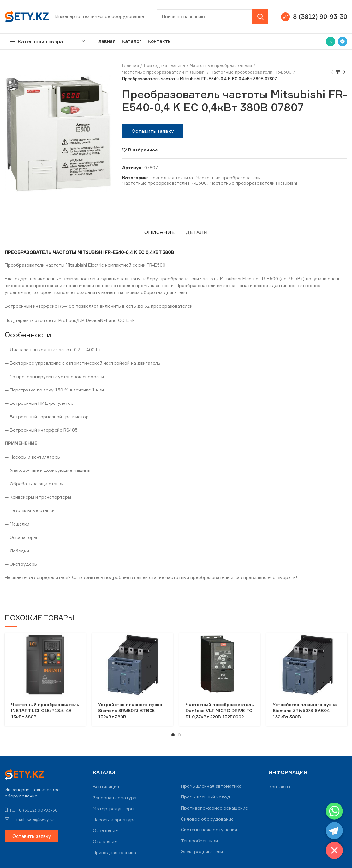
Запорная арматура (115, 798)
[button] (153, 131)
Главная (131, 65)
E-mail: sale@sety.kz (29, 819)
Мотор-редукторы (113, 808)
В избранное (143, 150)
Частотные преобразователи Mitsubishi (164, 72)
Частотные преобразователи (221, 65)
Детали (197, 232)
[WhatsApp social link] (331, 41)
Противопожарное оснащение (214, 808)
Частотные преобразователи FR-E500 (251, 72)
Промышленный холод (206, 797)
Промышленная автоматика (211, 786)
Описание (160, 232)
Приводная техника (164, 65)
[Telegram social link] (343, 41)
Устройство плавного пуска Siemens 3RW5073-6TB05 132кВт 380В (130, 711)
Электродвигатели (202, 851)
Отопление (105, 841)
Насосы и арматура (114, 819)
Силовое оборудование (207, 819)
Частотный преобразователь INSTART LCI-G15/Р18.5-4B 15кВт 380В (45, 711)
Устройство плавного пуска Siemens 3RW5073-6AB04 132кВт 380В (305, 711)
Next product (344, 72)
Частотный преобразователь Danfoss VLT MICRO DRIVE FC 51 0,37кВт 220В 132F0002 (220, 711)
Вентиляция (106, 787)
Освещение (105, 830)
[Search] (212, 17)
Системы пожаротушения (209, 830)
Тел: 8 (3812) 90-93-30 (31, 810)
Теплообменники (199, 841)
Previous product (331, 72)
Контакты (279, 787)
